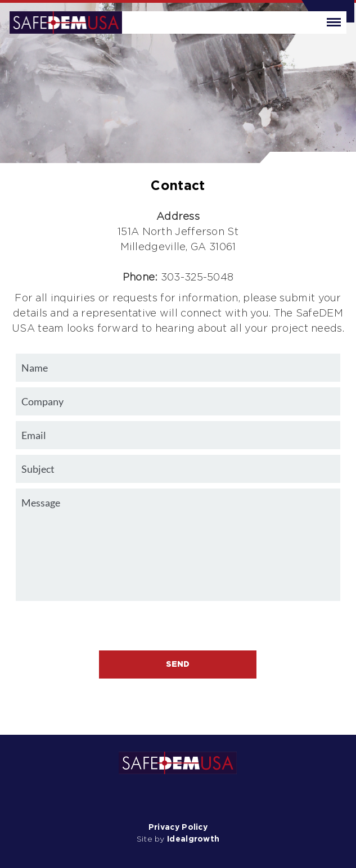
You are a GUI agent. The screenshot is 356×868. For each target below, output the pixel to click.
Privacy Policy (178, 828)
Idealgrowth (193, 839)
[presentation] (178, 629)
